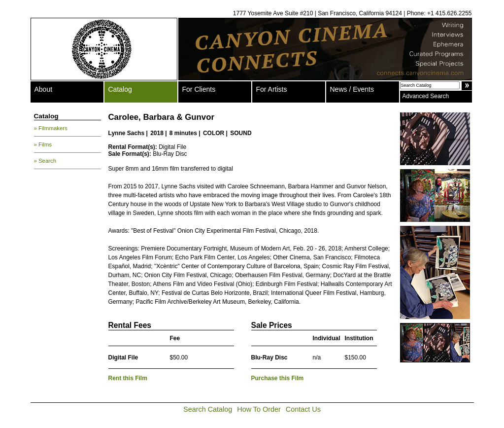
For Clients (199, 89)
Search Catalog (208, 409)
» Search (45, 161)
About (44, 89)
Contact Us (303, 409)
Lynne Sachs (127, 133)
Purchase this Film (278, 378)
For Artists (272, 89)
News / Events (352, 89)
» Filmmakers (51, 128)
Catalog (120, 89)
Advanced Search (426, 96)
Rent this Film (128, 378)
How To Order (259, 409)
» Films (43, 144)
